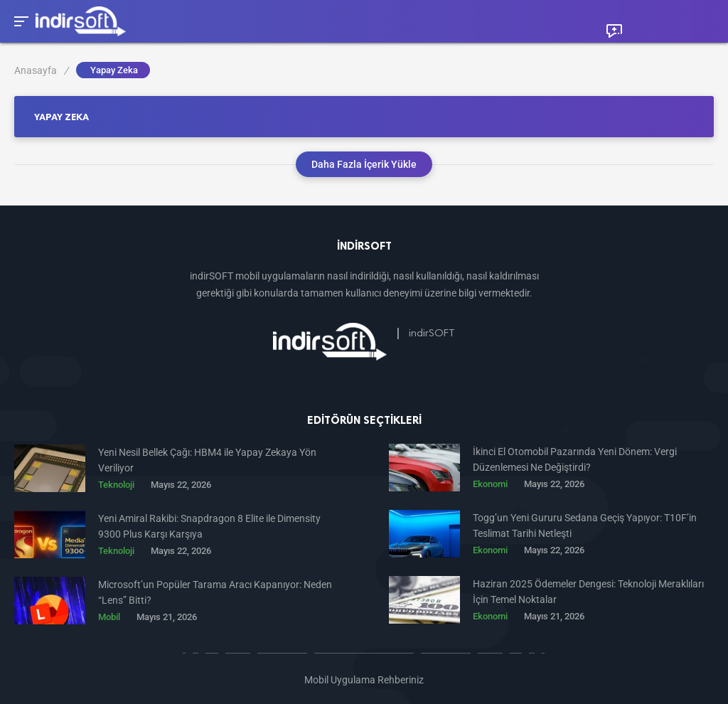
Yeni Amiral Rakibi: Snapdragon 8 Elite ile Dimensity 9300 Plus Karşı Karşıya (209, 526)
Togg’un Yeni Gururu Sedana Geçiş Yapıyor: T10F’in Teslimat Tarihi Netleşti (585, 526)
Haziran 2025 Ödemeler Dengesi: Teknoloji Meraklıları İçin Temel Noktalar (588, 592)
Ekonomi (490, 484)
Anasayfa (41, 70)
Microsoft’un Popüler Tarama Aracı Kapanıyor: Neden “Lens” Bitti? (215, 592)
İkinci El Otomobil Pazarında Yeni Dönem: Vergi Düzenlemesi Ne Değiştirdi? (575, 459)
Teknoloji (116, 485)
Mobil (109, 617)
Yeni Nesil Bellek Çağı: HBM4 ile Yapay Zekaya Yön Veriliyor (207, 460)
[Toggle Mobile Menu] (19, 20)
